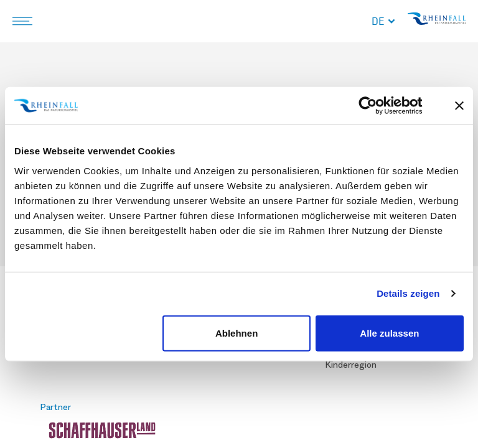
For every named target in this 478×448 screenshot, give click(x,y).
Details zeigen (408, 293)
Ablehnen (237, 333)
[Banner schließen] (459, 106)
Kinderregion (351, 365)
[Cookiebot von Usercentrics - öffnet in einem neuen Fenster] (377, 106)
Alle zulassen (389, 333)
